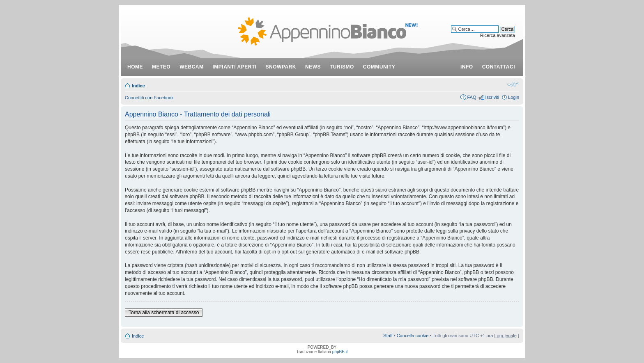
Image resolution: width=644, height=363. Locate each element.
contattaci (499, 67)
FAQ (471, 97)
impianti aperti (235, 67)
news (313, 67)
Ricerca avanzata (498, 35)
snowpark (281, 67)
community (379, 67)
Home (135, 67)
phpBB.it (340, 352)
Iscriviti (492, 97)
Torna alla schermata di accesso (164, 313)
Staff (388, 336)
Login (514, 97)
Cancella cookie (413, 336)
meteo (161, 67)
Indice (138, 86)
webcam (191, 67)
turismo (342, 67)
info (467, 67)
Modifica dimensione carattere (513, 84)
